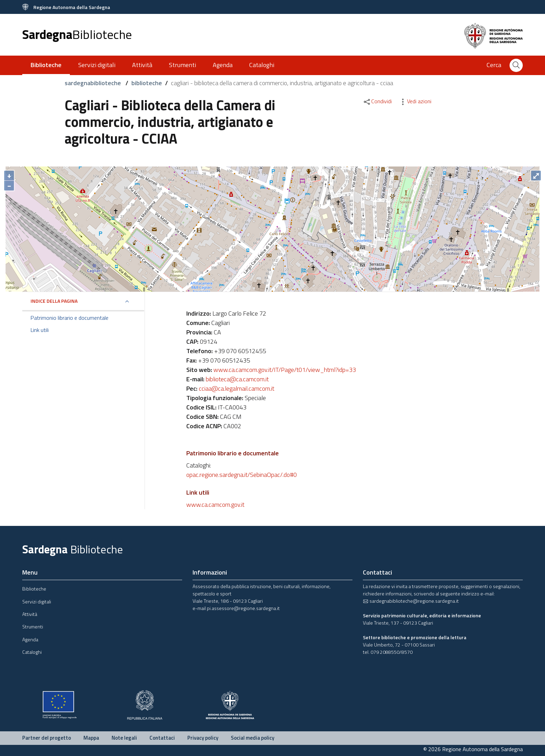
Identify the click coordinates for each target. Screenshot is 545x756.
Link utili (40, 330)
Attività (142, 65)
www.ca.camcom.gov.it (215, 505)
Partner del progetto (47, 738)
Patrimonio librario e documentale (70, 318)
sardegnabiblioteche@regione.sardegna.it (411, 601)
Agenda (223, 65)
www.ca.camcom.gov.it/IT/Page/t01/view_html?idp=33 (285, 370)
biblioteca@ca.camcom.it (237, 379)
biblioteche (147, 83)
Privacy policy (203, 738)
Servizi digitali (97, 65)
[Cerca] (516, 65)
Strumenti (182, 65)
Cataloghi (262, 65)
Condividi (377, 101)
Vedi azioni (415, 101)
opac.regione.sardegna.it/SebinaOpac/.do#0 (242, 475)
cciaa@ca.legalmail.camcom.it (237, 388)
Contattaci (162, 738)
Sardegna (77, 34)
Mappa (91, 738)
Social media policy (253, 738)
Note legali (124, 738)
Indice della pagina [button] (54, 301)
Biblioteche (34, 589)
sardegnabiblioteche (93, 83)
